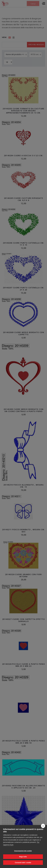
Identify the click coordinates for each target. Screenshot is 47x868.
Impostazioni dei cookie (23, 851)
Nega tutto (23, 857)
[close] (43, 826)
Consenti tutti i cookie (23, 863)
